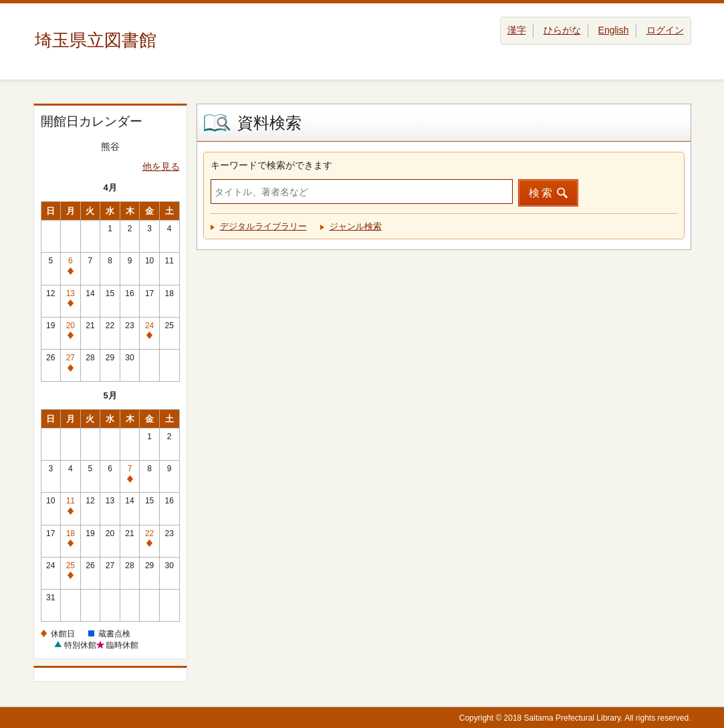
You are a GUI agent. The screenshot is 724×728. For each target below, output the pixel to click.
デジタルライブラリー (263, 226)
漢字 (517, 30)
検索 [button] (541, 193)
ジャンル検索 (356, 226)
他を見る (161, 166)
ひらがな (562, 30)
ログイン (665, 30)
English (614, 30)
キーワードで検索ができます (271, 165)
